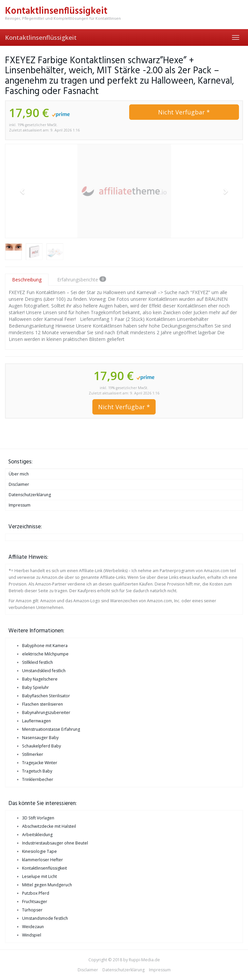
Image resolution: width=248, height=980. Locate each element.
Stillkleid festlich (37, 662)
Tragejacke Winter (40, 763)
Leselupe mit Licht (39, 876)
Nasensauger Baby (40, 738)
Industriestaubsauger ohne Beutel (55, 843)
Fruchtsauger (35, 902)
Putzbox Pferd (36, 893)
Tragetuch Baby (37, 771)
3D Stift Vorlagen (38, 818)
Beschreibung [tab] (27, 280)
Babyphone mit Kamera (45, 646)
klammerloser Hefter (43, 860)
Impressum (20, 505)
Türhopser (32, 910)
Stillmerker (33, 754)
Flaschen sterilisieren (43, 704)
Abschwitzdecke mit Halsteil (49, 826)
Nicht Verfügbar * (184, 112)
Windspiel (32, 935)
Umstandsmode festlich (45, 918)
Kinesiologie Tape (39, 851)
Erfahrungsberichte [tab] (82, 280)
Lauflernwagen (36, 721)
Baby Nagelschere (40, 679)
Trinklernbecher (38, 779)
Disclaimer (19, 484)
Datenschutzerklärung (30, 495)
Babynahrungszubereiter (46, 712)
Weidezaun (33, 927)
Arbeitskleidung (37, 835)
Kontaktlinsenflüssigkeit (41, 37)
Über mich (19, 474)
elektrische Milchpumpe (45, 654)
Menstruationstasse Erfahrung (51, 729)
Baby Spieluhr (35, 687)
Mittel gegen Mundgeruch (47, 885)
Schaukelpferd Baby (42, 746)
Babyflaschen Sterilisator (46, 696)
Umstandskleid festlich (44, 671)
